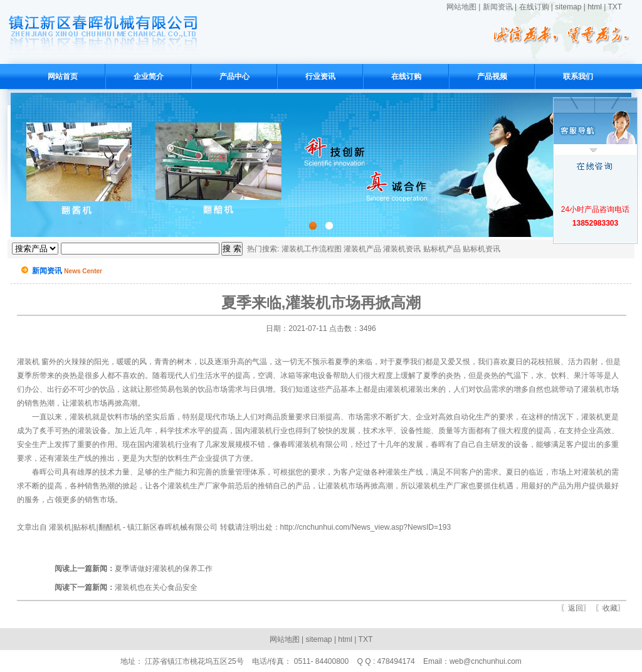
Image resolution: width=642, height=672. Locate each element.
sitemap (568, 7)
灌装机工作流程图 (312, 249)
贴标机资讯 (481, 249)
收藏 (610, 608)
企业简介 (149, 76)
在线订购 (534, 7)
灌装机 (28, 362)
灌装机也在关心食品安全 (126, 587)
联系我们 (578, 76)
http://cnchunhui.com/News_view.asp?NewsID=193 (366, 527)
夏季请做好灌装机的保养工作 (134, 569)
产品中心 (234, 76)
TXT (615, 7)
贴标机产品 (442, 249)
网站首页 (63, 76)
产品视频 (492, 76)
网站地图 (461, 7)
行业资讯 (320, 76)
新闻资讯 (498, 7)
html (595, 7)
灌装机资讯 (402, 249)
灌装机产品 (362, 249)
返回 (576, 608)
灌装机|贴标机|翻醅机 (85, 527)
